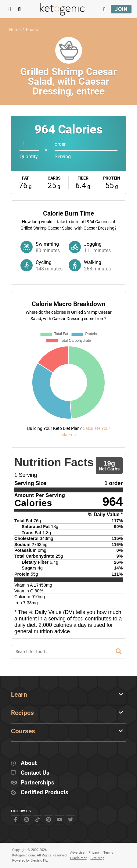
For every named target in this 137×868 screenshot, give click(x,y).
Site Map (97, 858)
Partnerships (38, 783)
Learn (19, 695)
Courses (23, 731)
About (29, 763)
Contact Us (35, 773)
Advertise (77, 853)
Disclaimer (78, 858)
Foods (32, 30)
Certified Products (45, 793)
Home (15, 30)
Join (121, 9)
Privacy (94, 853)
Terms (108, 853)
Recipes (22, 713)
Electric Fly (39, 861)
